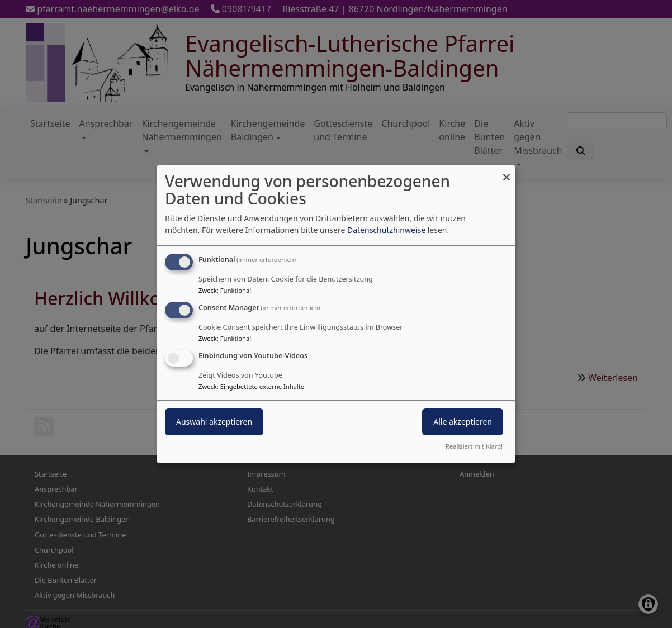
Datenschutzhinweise (386, 230)
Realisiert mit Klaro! (474, 446)
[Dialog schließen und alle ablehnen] (507, 172)
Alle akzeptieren (463, 422)
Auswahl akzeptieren (214, 422)
